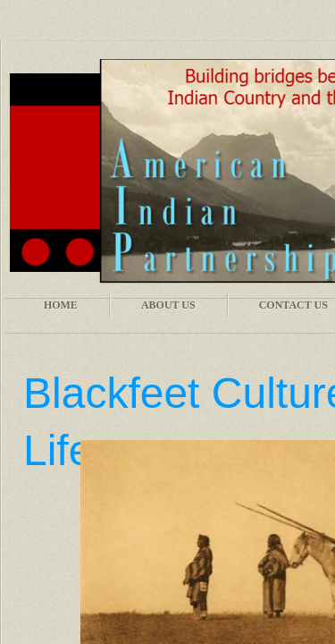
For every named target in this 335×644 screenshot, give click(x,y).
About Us (168, 305)
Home (61, 305)
